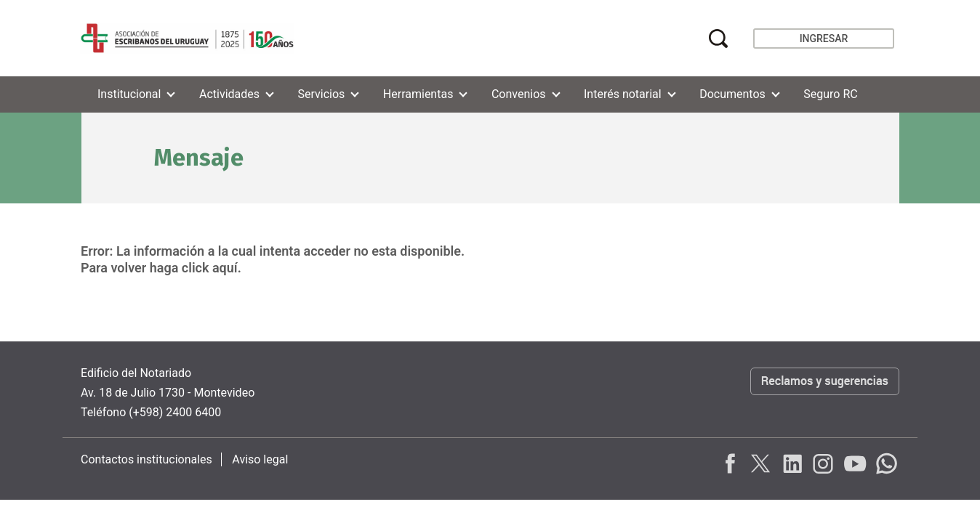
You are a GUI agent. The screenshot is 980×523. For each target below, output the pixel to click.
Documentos (732, 94)
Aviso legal (260, 459)
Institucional (129, 94)
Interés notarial (623, 94)
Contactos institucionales (146, 459)
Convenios (519, 94)
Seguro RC (830, 94)
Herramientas (418, 94)
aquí (225, 268)
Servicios (322, 94)
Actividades (229, 94)
